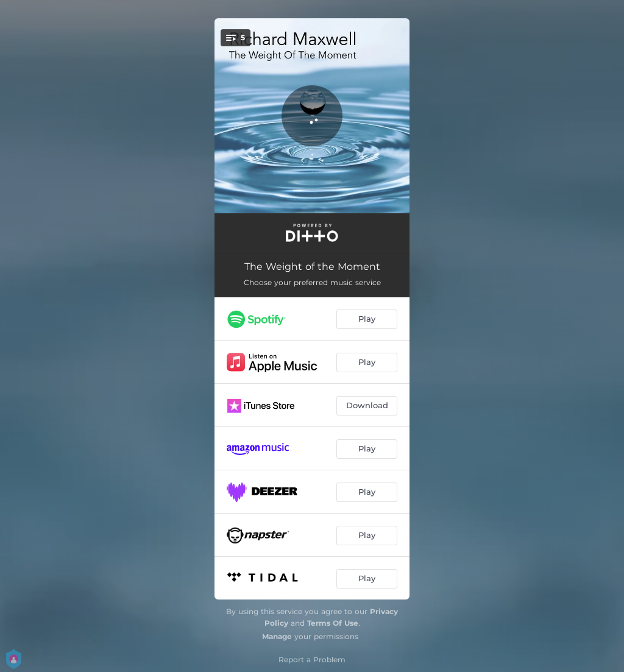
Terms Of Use (333, 623)
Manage (277, 636)
